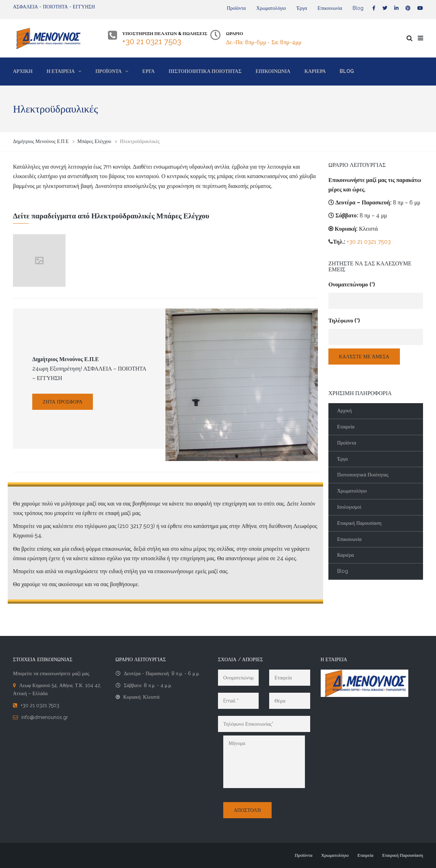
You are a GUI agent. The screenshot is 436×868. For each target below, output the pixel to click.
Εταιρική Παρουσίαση (359, 523)
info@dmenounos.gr (45, 717)
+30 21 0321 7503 (152, 41)
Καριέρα (346, 555)
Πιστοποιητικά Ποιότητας (363, 475)
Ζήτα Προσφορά (63, 402)
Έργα (302, 8)
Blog (358, 8)
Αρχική (344, 411)
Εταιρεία (346, 427)
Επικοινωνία (330, 8)
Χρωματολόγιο (271, 8)
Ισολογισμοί (349, 507)
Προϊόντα (236, 8)
